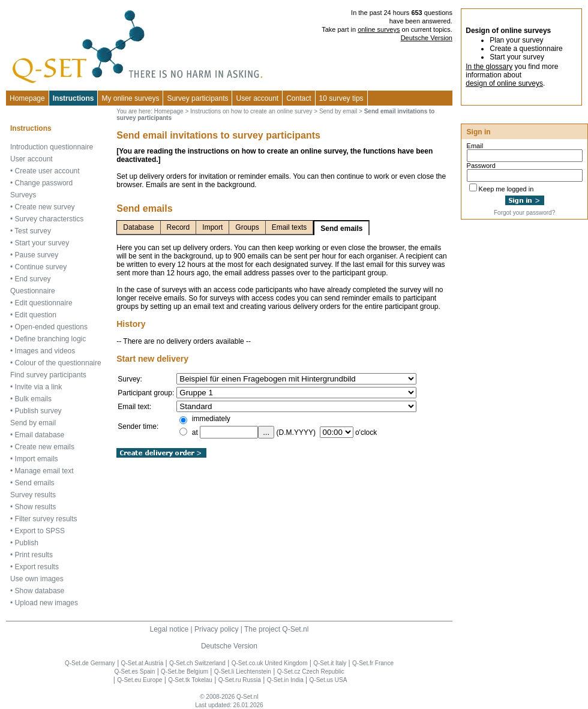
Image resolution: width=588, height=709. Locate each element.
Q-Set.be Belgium (184, 672)
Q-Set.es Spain (134, 672)
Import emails (37, 459)
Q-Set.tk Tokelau (190, 680)
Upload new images (46, 603)
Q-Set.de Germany (90, 663)
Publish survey (38, 411)
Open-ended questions (51, 327)
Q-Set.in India (285, 680)
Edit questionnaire (44, 303)
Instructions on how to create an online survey (251, 111)
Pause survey (37, 255)
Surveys (23, 195)
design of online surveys (504, 83)
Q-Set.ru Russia (240, 680)
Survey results (33, 495)
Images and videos (45, 351)
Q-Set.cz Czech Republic (311, 672)
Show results (36, 507)
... (266, 432)
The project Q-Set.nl (276, 629)
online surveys (379, 29)
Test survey (33, 231)
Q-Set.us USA (328, 680)
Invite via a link (39, 387)
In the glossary (489, 67)
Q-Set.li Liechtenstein (243, 672)
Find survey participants (48, 375)
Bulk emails (33, 399)
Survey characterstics (49, 219)
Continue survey (41, 267)
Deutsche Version (427, 38)
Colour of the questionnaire (58, 363)
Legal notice (169, 629)
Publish (27, 543)
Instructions (73, 98)
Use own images (37, 579)
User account (31, 159)
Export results (37, 567)
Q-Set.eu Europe (139, 680)
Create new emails (45, 447)
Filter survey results (46, 519)
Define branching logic (51, 339)
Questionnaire (33, 291)
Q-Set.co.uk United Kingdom (270, 663)
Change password (44, 183)
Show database (40, 591)
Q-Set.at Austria (142, 663)
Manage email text (44, 471)
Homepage (27, 98)
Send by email (33, 423)
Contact (298, 98)
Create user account (47, 171)
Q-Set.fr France (373, 663)
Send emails (35, 483)
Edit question (36, 315)
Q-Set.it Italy (330, 663)
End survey (33, 279)
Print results (34, 555)
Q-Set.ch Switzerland (197, 663)
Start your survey (42, 243)
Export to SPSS (40, 531)
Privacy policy (216, 629)
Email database (40, 435)
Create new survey (45, 207)
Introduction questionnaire (52, 147)
